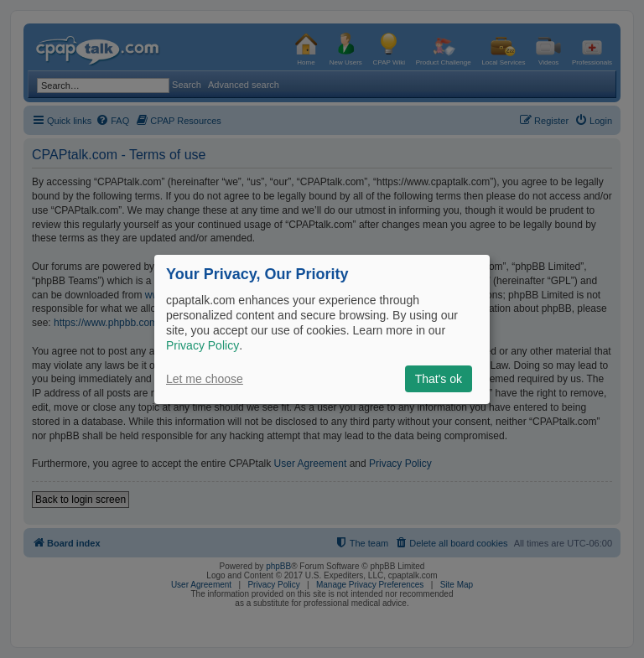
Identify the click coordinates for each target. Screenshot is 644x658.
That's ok (439, 379)
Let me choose (205, 379)
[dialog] (322, 329)
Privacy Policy (203, 345)
